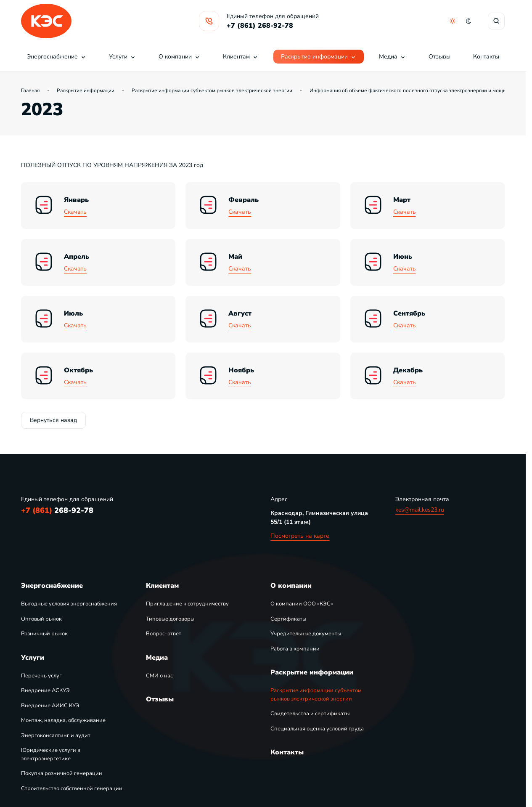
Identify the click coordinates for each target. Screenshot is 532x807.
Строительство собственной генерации (72, 788)
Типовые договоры (170, 619)
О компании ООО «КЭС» (302, 604)
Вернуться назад (53, 420)
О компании (179, 57)
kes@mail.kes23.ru (420, 510)
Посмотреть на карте (300, 536)
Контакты (486, 57)
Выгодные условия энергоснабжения (69, 604)
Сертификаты (288, 619)
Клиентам (241, 57)
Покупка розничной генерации (62, 773)
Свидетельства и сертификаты (310, 714)
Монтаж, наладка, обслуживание (63, 720)
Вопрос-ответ (164, 634)
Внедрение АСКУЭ (45, 690)
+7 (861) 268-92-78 (260, 26)
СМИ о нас (159, 676)
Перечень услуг (41, 676)
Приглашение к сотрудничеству (187, 604)
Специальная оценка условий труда (317, 729)
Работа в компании (295, 649)
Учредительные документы (306, 634)
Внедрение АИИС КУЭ (50, 706)
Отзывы (439, 57)
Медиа (392, 57)
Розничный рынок (44, 634)
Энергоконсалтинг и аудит (56, 735)
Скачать (75, 212)
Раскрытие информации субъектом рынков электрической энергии (316, 695)
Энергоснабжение (57, 57)
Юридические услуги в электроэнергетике (51, 754)
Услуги (122, 57)
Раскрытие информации (319, 57)
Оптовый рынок (41, 619)
